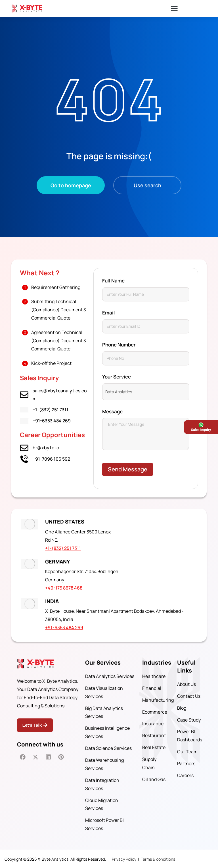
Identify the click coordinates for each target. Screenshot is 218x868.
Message (112, 411)
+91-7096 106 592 (51, 459)
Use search (147, 185)
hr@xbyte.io (46, 448)
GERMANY (59, 561)
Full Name (113, 281)
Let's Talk (34, 724)
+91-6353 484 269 (52, 421)
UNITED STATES (66, 522)
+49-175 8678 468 (65, 587)
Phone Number (119, 345)
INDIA (54, 600)
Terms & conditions (158, 858)
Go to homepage (71, 185)
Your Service (117, 377)
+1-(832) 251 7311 (51, 410)
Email (109, 313)
